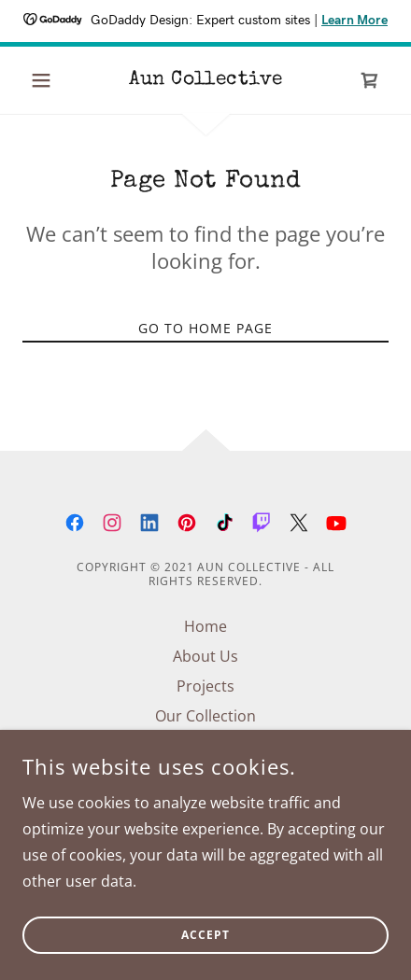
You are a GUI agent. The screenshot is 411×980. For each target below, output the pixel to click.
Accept (205, 949)
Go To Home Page (205, 328)
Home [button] (205, 626)
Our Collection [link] (205, 716)
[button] (50, 80)
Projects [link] (205, 686)
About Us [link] (205, 656)
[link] (205, 80)
